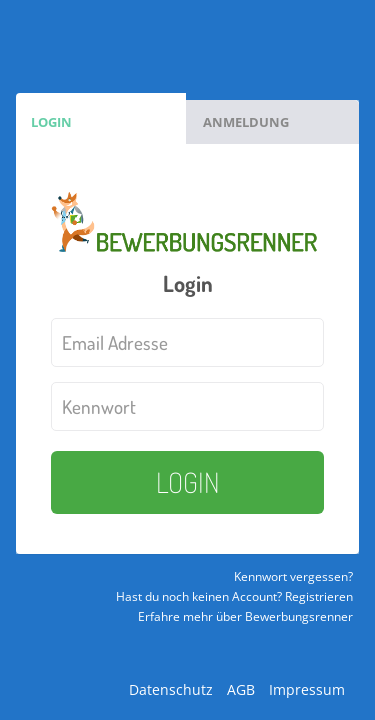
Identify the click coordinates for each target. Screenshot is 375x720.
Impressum (307, 689)
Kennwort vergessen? (79, 577)
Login (51, 122)
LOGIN (188, 482)
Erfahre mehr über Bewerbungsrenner (124, 653)
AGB (241, 689)
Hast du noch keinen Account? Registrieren (134, 615)
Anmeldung (246, 122)
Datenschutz (171, 689)
